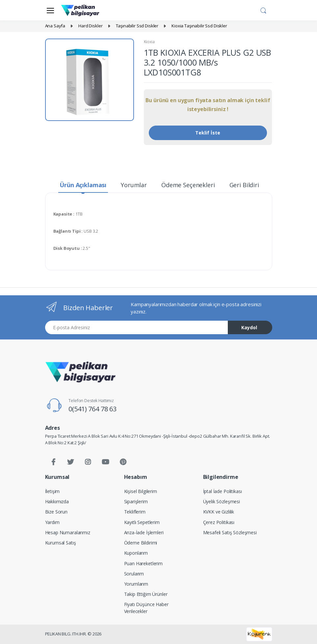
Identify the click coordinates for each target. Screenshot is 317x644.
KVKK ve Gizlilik (219, 512)
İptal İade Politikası (223, 491)
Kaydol (249, 327)
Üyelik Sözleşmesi (222, 501)
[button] (263, 10)
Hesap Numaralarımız (68, 532)
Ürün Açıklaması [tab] (83, 185)
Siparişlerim (136, 501)
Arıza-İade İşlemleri (144, 532)
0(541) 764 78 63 (92, 409)
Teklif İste (208, 133)
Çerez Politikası (219, 522)
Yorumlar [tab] (134, 185)
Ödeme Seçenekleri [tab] (188, 185)
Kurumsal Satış (61, 543)
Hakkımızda (57, 501)
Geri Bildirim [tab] (247, 185)
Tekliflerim (135, 512)
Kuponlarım (136, 553)
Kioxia (149, 42)
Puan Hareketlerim (144, 563)
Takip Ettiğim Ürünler (146, 594)
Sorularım (134, 574)
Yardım (52, 522)
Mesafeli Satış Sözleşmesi (230, 532)
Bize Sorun (56, 512)
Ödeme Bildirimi (141, 543)
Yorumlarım (136, 584)
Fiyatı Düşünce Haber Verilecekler (146, 608)
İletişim (53, 491)
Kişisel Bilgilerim (141, 491)
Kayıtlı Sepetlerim (142, 522)
